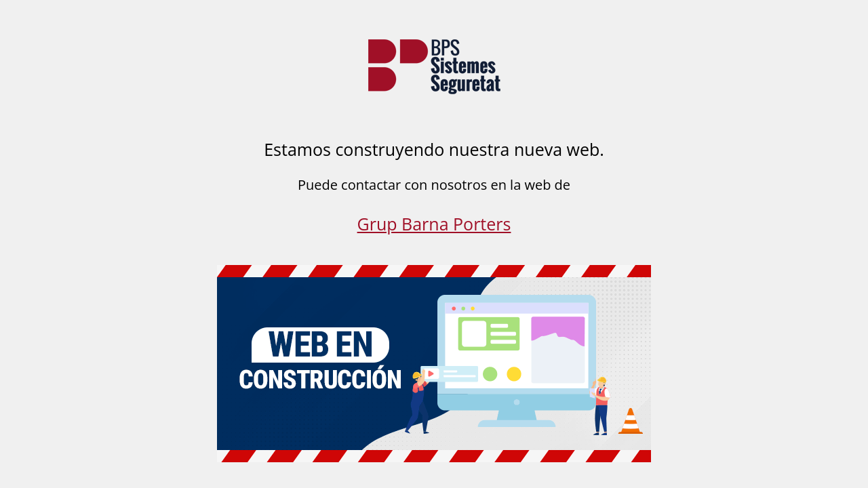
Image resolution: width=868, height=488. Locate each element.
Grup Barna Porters (434, 224)
